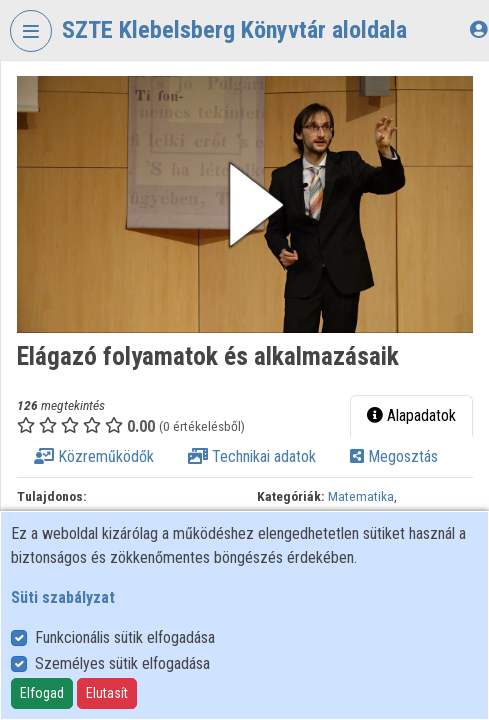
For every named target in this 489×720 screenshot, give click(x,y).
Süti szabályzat (63, 597)
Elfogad (42, 693)
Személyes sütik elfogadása (122, 663)
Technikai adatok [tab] (252, 456)
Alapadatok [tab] (411, 415)
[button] (245, 204)
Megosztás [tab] (394, 456)
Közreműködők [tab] (94, 456)
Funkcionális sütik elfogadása (125, 637)
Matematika (361, 496)
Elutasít (107, 693)
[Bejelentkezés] (478, 29)
